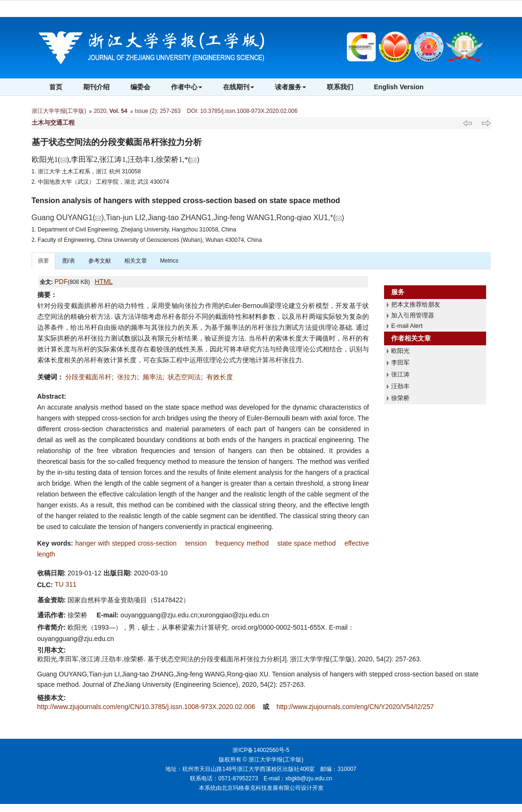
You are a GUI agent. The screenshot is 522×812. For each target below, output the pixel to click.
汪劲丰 (400, 386)
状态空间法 (184, 377)
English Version (399, 87)
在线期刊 (239, 87)
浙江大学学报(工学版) (59, 111)
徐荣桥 (400, 398)
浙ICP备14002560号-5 (261, 750)
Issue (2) (146, 111)
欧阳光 (400, 351)
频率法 (153, 377)
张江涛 (400, 374)
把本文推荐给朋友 (416, 304)
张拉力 (127, 377)
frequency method (242, 543)
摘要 (43, 261)
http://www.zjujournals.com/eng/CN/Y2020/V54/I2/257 (355, 707)
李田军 (400, 363)
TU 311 (66, 584)
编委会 (140, 87)
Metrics (169, 261)
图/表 (69, 261)
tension (196, 543)
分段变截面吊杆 (88, 377)
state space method (307, 543)
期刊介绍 (96, 87)
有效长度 (220, 377)
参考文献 (100, 261)
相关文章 (136, 261)
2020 (100, 111)
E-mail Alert (407, 326)
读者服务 (291, 87)
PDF (61, 282)
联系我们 (340, 87)
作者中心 (187, 87)
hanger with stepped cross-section (126, 543)
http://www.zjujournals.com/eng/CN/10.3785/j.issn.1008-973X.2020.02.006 (147, 707)
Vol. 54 (119, 111)
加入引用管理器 (413, 315)
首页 (56, 87)
